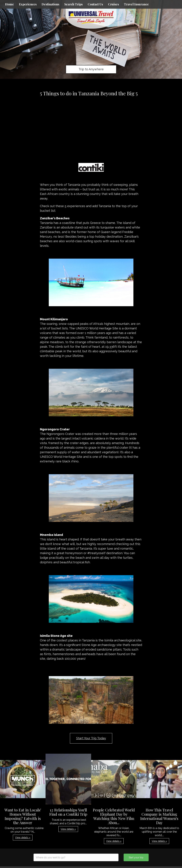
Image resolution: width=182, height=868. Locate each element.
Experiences (28, 4)
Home (9, 4)
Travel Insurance (136, 4)
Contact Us (95, 4)
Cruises (113, 4)
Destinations (50, 4)
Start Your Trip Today (91, 738)
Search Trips (73, 4)
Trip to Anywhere (91, 69)
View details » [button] (23, 838)
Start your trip (136, 857)
